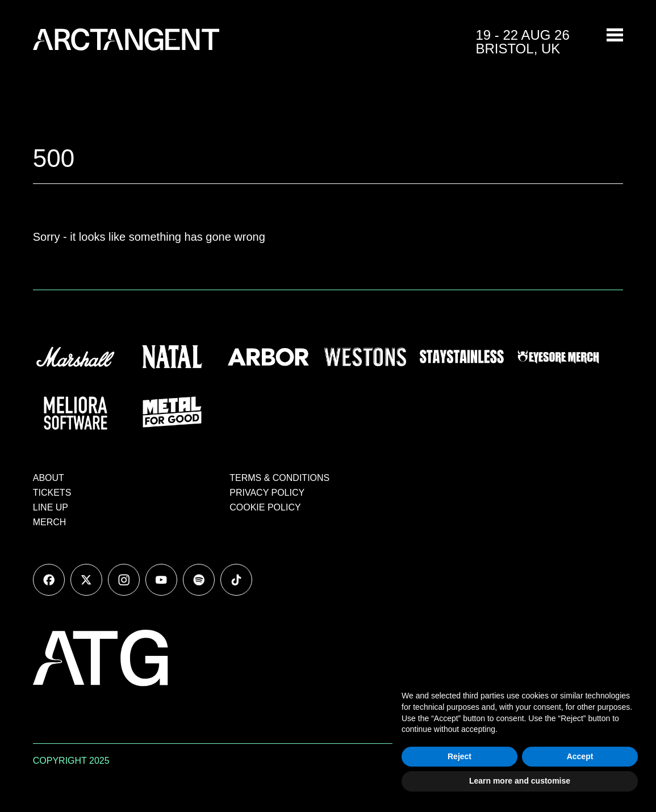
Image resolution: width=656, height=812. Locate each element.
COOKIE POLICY (265, 507)
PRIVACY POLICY (267, 493)
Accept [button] (580, 756)
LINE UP (51, 507)
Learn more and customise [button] (520, 781)
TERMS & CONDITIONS (279, 478)
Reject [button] (459, 756)
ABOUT (49, 478)
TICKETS (52, 493)
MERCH (50, 522)
